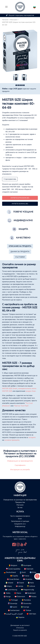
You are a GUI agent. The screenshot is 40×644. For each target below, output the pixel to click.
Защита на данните (20, 630)
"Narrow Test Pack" (21, 406)
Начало (5, 20)
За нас (20, 508)
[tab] (20, 246)
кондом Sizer (31, 391)
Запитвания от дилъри (20, 521)
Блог (20, 519)
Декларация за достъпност (20, 625)
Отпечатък (20, 628)
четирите (32, 437)
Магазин (14, 20)
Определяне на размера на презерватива (20, 500)
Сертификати (20, 465)
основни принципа (12, 440)
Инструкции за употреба (20, 470)
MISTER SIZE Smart (10, 389)
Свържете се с (20, 524)
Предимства (20, 502)
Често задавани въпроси (20, 516)
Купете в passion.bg (20, 198)
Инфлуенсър (20, 526)
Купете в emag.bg (20, 204)
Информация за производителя (20, 461)
